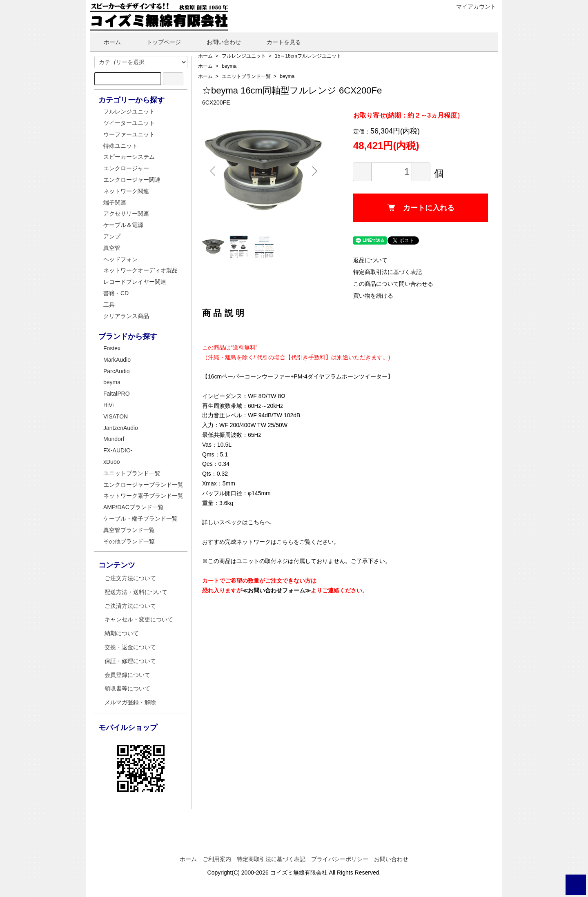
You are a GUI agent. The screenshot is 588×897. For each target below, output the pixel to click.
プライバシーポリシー (340, 859)
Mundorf (114, 439)
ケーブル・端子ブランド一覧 (140, 519)
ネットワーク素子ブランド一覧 (143, 496)
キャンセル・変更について (139, 619)
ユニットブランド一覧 (246, 76)
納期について (122, 633)
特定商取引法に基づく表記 (388, 272)
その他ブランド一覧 (129, 541)
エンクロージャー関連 (132, 180)
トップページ (158, 42)
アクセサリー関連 (126, 214)
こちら (256, 522)
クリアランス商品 (126, 316)
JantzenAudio (121, 428)
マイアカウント (472, 7)
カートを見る (278, 42)
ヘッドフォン (120, 259)
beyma (229, 66)
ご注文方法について (130, 578)
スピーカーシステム (129, 157)
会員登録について (127, 675)
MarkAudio (117, 360)
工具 (109, 305)
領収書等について (127, 688)
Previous (214, 171)
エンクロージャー (126, 168)
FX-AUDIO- (118, 450)
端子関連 (115, 203)
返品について (370, 260)
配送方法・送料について (136, 592)
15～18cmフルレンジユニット (308, 56)
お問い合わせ (218, 42)
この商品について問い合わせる (393, 284)
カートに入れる (421, 208)
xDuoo (111, 462)
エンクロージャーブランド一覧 (143, 485)
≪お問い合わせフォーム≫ (276, 590)
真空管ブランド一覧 (129, 530)
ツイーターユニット (129, 123)
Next (312, 171)
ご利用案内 (217, 859)
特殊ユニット (120, 146)
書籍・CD (116, 293)
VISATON (116, 416)
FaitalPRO (117, 394)
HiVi (108, 405)
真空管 (112, 248)
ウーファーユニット (129, 134)
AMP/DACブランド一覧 (134, 507)
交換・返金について (130, 647)
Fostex (112, 348)
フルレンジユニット (244, 56)
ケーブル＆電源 (123, 225)
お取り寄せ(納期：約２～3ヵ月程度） (408, 115)
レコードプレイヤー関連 (135, 282)
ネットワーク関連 (126, 191)
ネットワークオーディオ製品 (140, 270)
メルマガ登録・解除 (130, 702)
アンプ (112, 236)
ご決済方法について (130, 606)
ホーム (106, 42)
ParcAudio (117, 371)
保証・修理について (130, 661)
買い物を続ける (373, 296)
